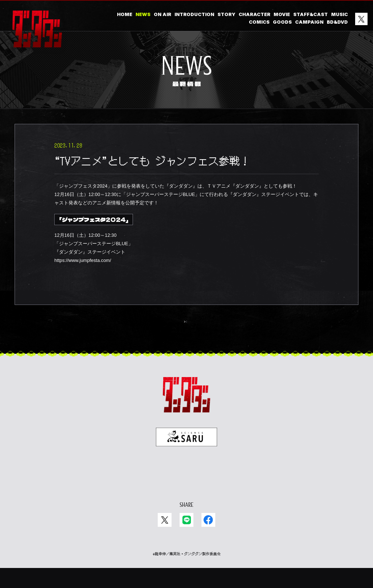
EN (193, 491)
